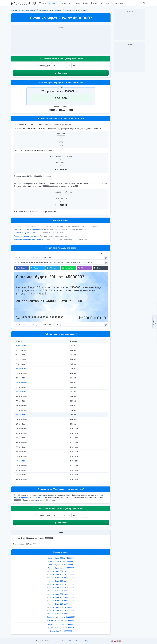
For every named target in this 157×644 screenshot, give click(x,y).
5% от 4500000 (21, 346)
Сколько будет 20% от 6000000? (61, 597)
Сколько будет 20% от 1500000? (61, 558)
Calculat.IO (40, 641)
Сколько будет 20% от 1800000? (61, 568)
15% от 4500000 (21, 392)
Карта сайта (56, 641)
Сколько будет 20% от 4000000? (61, 588)
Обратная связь (155, 322)
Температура (64, 3)
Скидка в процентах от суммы (26, 233)
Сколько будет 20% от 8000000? (61, 610)
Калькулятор (117, 3)
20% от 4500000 (21, 415)
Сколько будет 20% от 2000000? (61, 571)
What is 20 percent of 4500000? (61, 625)
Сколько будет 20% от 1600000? (61, 561)
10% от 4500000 (21, 369)
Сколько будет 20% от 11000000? (61, 620)
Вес (85, 3)
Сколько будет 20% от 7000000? (61, 604)
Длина (77, 3)
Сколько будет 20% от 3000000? (61, 581)
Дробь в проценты (21, 226)
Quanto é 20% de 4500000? (61, 631)
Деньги (95, 3)
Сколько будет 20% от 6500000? (61, 601)
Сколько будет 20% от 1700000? (61, 565)
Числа (52, 3)
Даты (42, 3)
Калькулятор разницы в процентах (28, 229)
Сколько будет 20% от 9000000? (61, 614)
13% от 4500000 (21, 383)
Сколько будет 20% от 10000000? (61, 617)
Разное (105, 3)
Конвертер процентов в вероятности (29, 239)
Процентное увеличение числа (26, 236)
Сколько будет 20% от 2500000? (61, 578)
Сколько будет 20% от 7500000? (61, 607)
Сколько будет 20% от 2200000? (61, 574)
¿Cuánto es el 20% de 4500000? (61, 628)
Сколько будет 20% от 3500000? (61, 584)
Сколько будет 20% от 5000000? (61, 591)
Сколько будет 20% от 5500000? (61, 594)
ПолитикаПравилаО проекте (73, 641)
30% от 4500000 (21, 461)
